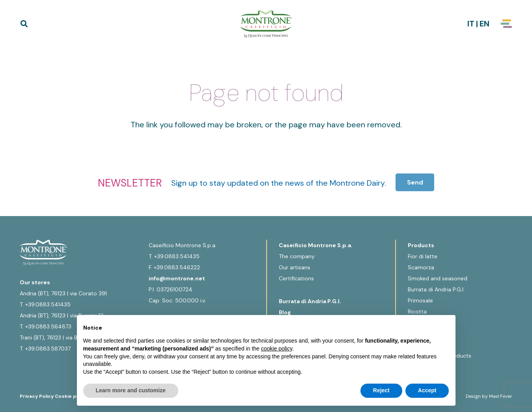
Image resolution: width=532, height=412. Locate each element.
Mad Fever (501, 396)
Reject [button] (381, 390)
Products (421, 245)
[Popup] (506, 24)
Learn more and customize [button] (131, 390)
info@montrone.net (177, 278)
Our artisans (295, 267)
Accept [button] (427, 390)
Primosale (420, 300)
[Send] (415, 182)
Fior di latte (423, 256)
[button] (24, 24)
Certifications (296, 278)
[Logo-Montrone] (266, 24)
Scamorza (421, 267)
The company (297, 256)
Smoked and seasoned (438, 278)
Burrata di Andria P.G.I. (310, 301)
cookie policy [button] (277, 349)
